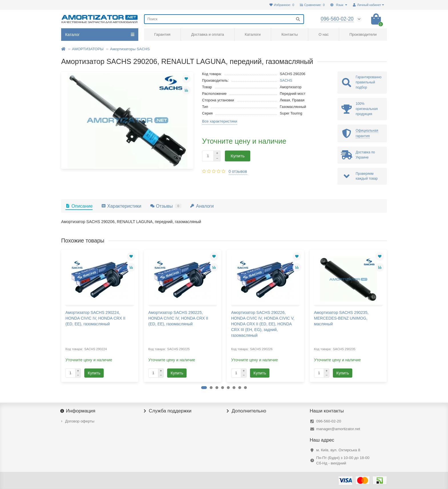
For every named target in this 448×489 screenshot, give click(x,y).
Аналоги (202, 206)
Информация (78, 411)
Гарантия (162, 34)
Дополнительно (247, 411)
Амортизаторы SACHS (130, 49)
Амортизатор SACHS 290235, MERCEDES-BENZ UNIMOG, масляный (341, 318)
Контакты (290, 34)
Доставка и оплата (208, 34)
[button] (204, 388)
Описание (79, 206)
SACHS (286, 81)
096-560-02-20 (329, 421)
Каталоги (253, 34)
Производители (363, 34)
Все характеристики (220, 121)
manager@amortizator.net (338, 429)
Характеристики (121, 206)
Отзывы (166, 206)
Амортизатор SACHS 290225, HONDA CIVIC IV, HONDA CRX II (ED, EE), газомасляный (178, 318)
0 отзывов (238, 171)
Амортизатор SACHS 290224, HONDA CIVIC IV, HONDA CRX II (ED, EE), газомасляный (95, 318)
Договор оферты (80, 421)
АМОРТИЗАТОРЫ (88, 49)
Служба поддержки (168, 411)
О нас (324, 34)
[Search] (224, 19)
